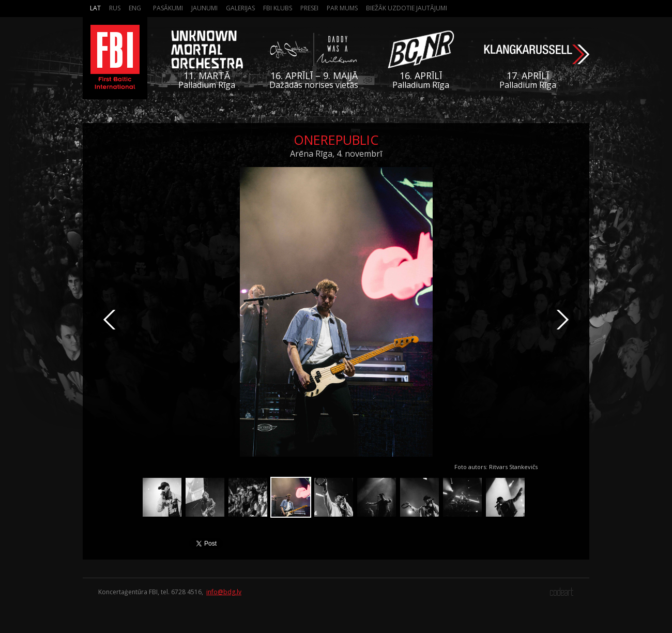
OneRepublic (336, 140)
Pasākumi (168, 8)
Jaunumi (204, 8)
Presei (309, 8)
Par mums (342, 8)
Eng (135, 8)
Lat (95, 8)
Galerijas (240, 8)
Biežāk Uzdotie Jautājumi (407, 8)
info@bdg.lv (224, 592)
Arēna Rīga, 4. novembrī (336, 154)
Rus (115, 8)
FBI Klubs (278, 8)
